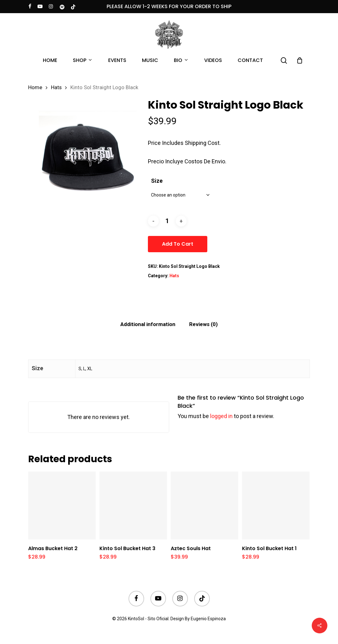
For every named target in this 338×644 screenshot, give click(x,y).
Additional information (148, 324)
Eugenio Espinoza (208, 619)
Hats (56, 87)
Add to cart (178, 244)
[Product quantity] (167, 221)
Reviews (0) (203, 324)
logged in (221, 416)
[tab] (148, 324)
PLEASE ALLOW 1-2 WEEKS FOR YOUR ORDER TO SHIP (169, 6)
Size (157, 181)
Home (35, 87)
